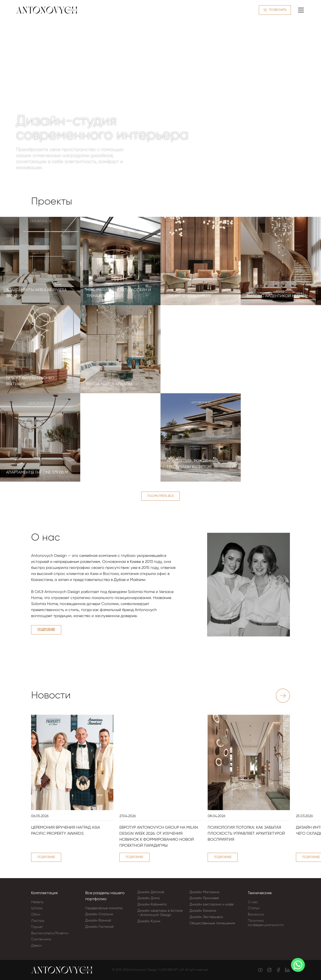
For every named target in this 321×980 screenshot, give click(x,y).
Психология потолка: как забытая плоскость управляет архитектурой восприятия (246, 834)
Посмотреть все (160, 496)
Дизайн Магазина (205, 892)
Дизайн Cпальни (99, 914)
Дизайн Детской (151, 892)
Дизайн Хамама (203, 911)
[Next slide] (283, 696)
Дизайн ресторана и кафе (212, 904)
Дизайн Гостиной (99, 927)
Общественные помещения (212, 923)
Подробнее (46, 630)
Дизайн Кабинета (152, 904)
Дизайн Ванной (98, 921)
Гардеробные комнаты (104, 908)
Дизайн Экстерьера (206, 917)
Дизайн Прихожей (204, 898)
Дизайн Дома (149, 898)
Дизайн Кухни (149, 921)
